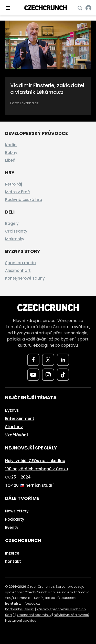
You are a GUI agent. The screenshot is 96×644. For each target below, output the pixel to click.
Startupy (14, 427)
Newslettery (17, 511)
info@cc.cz (31, 604)
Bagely (12, 223)
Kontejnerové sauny (25, 278)
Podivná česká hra (24, 200)
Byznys (12, 410)
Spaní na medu (20, 263)
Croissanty (16, 231)
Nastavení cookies (21, 620)
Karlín (11, 145)
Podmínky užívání (20, 609)
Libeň (10, 160)
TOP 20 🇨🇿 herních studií (29, 485)
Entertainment (20, 418)
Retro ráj (14, 184)
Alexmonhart (18, 270)
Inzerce (12, 553)
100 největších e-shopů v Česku (37, 469)
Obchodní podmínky (34, 615)
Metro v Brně (18, 192)
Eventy (12, 527)
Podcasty (15, 519)
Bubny (11, 153)
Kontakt (13, 561)
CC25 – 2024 (18, 477)
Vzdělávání (17, 435)
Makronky (15, 239)
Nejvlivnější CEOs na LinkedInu (35, 461)
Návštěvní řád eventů (71, 615)
